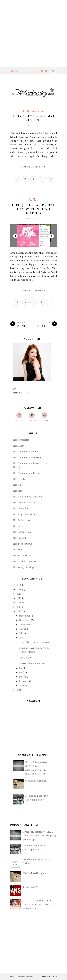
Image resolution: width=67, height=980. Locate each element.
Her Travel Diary (22, 555)
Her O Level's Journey (34, 111)
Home (15, 71)
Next (52, 236)
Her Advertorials (22, 440)
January (23, 685)
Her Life (18, 491)
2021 (19, 585)
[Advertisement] (33, 34)
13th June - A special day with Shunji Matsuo (33, 209)
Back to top (49, 977)
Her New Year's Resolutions (28, 497)
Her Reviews (20, 526)
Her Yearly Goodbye (24, 567)
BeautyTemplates (26, 976)
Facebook (19, 417)
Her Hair (18, 485)
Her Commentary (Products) (28, 473)
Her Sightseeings (22, 532)
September (25, 624)
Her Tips (18, 550)
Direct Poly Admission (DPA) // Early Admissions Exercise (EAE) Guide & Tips (39, 836)
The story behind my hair (32, 664)
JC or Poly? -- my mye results (33, 118)
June (22, 638)
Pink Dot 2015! (26, 658)
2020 (19, 589)
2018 (19, 598)
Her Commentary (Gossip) (27, 457)
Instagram (32, 417)
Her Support (20, 538)
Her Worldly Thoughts (25, 561)
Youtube (44, 417)
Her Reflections (22, 520)
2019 (19, 594)
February (24, 681)
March (23, 677)
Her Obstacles (21, 508)
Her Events (19, 479)
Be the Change (30, 887)
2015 (19, 611)
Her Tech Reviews (23, 544)
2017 (19, 603)
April (22, 672)
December (25, 616)
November (25, 620)
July (21, 633)
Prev (15, 236)
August (23, 629)
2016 (19, 607)
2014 (19, 690)
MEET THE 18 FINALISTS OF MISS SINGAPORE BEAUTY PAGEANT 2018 (37, 905)
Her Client (33, 200)
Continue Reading (33, 167)
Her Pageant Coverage (25, 514)
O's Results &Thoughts (37, 781)
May (21, 668)
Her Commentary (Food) (26, 452)
